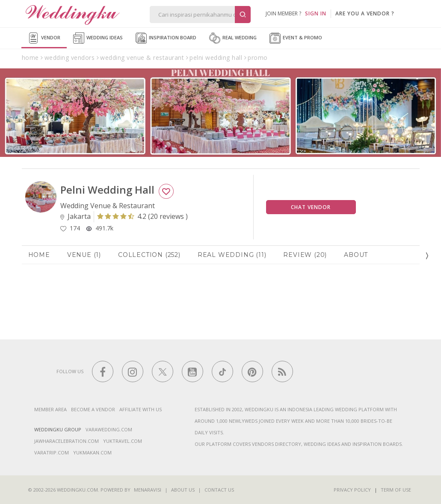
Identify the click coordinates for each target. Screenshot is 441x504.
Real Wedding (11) (232, 255)
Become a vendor (93, 409)
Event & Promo (296, 38)
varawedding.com (109, 429)
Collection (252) (149, 255)
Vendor (44, 38)
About (356, 255)
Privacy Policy (352, 490)
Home (39, 255)
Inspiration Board (166, 38)
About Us (183, 490)
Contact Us (219, 490)
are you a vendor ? (365, 13)
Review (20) (305, 255)
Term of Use (396, 490)
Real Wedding (233, 38)
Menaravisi (148, 490)
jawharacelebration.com (67, 441)
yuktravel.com (123, 441)
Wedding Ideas (98, 38)
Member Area (50, 409)
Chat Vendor (311, 207)
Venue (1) (84, 255)
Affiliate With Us (141, 409)
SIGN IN (316, 13)
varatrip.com (52, 452)
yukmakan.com (92, 452)
